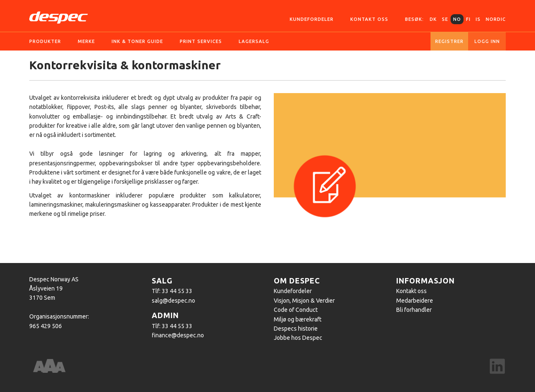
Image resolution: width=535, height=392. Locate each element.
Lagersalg (254, 41)
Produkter (45, 41)
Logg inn (487, 41)
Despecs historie (296, 329)
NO (457, 19)
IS (478, 19)
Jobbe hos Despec (298, 338)
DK (433, 19)
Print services (201, 41)
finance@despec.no (178, 335)
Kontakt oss (369, 19)
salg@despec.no (173, 301)
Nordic (496, 19)
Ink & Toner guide (137, 41)
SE (445, 19)
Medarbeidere (415, 301)
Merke (86, 41)
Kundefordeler (312, 19)
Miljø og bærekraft (298, 319)
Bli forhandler (414, 310)
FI (468, 19)
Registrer (449, 41)
